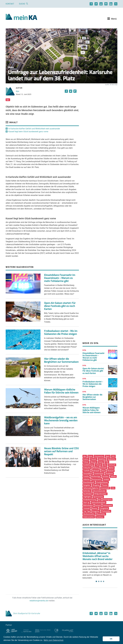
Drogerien (96, 511)
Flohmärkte (106, 511)
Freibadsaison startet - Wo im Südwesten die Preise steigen (61, 333)
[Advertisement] (100, 107)
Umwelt (104, 468)
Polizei (86, 462)
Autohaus (100, 517)
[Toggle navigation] (112, 19)
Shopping (96, 485)
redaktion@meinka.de (39, 601)
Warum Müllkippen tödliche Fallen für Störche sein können (61, 391)
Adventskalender (99, 491)
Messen (94, 462)
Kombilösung (88, 465)
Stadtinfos (111, 459)
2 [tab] (99, 581)
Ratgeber (87, 485)
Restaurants (97, 479)
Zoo (105, 465)
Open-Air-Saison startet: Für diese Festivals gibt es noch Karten (60, 306)
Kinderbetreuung (90, 500)
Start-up (86, 503)
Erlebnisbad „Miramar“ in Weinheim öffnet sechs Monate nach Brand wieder (97, 556)
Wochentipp (96, 476)
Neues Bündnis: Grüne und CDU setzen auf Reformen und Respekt (61, 451)
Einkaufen (87, 468)
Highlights (87, 497)
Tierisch (98, 465)
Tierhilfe (87, 471)
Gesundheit (88, 474)
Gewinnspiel (99, 474)
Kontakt (10, 4)
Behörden (87, 491)
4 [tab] (104, 581)
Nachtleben (88, 494)
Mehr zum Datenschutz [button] (54, 640)
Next (114, 541)
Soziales (105, 476)
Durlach (98, 505)
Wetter (111, 468)
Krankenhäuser (102, 482)
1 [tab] (96, 581)
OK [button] (111, 639)
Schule (113, 476)
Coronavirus (99, 456)
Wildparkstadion (100, 494)
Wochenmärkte (89, 514)
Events (86, 459)
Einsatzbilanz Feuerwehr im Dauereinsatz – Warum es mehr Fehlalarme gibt (60, 278)
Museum (111, 471)
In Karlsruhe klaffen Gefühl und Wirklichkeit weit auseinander (34, 129)
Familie (86, 476)
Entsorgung (107, 500)
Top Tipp (87, 511)
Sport (108, 456)
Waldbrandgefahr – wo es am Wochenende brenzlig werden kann (61, 421)
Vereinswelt (108, 505)
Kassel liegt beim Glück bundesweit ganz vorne (28, 132)
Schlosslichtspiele (98, 503)
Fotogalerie (104, 508)
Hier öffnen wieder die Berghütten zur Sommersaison (61, 360)
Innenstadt (105, 488)
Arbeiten (87, 479)
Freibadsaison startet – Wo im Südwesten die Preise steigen (93, 384)
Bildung (96, 468)
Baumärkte (101, 514)
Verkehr (106, 479)
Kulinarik (112, 465)
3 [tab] (101, 581)
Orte (113, 488)
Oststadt (87, 508)
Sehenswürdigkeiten (91, 488)
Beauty (95, 508)
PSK (107, 462)
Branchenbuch (89, 482)
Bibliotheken (88, 505)
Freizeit (93, 459)
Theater (105, 485)
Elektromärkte (89, 517)
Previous (86, 541)
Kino (103, 471)
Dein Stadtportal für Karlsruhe (23, 613)
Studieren (109, 474)
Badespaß (96, 471)
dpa (17, 91)
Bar (100, 500)
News (90, 456)
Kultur (101, 462)
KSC (113, 456)
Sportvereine (98, 497)
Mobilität (102, 459)
